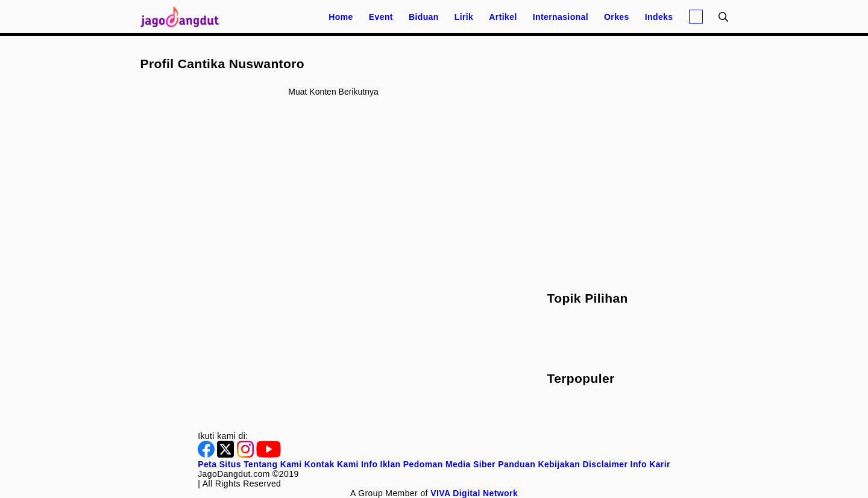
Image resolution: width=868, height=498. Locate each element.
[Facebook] (207, 455)
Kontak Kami (332, 464)
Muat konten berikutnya (333, 92)
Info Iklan (381, 464)
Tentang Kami (272, 464)
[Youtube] (269, 455)
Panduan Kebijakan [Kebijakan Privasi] (539, 464)
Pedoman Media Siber (449, 464)
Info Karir (650, 464)
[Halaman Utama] (184, 17)
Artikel (503, 17)
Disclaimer (605, 464)
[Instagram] (247, 455)
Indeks (659, 17)
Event (381, 17)
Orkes (617, 17)
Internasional (561, 17)
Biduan (424, 17)
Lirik (464, 17)
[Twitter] (227, 455)
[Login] (696, 17)
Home (341, 17)
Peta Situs (219, 464)
